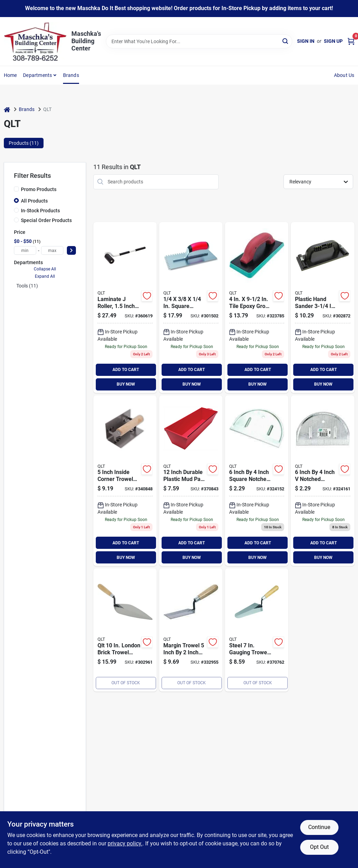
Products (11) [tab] (24, 143)
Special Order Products (46, 220)
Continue (319, 827)
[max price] (52, 250)
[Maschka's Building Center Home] (35, 41)
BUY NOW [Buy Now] (126, 384)
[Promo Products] (16, 189)
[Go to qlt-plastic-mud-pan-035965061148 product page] (191, 481)
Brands (71, 75)
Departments (37, 75)
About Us (344, 75)
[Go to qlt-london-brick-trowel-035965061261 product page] (125, 630)
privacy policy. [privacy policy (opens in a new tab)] (125, 843)
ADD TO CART (126, 370)
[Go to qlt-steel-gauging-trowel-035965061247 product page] (257, 630)
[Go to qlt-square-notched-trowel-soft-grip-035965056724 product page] (191, 307)
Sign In (306, 41)
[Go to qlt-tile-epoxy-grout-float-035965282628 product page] (257, 307)
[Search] (286, 41)
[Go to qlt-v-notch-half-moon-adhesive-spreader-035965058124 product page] (322, 481)
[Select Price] (71, 250)
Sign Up (333, 41)
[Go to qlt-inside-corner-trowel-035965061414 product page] (125, 481)
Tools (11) (27, 286)
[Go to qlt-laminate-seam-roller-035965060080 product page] (125, 307)
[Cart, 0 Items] (351, 41)
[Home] (7, 109)
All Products (34, 201)
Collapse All (45, 269)
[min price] (25, 250)
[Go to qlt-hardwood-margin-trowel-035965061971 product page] (191, 630)
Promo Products (39, 189)
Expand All (45, 276)
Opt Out (319, 847)
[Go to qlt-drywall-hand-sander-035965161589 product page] (322, 307)
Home (10, 75)
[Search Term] (199, 41)
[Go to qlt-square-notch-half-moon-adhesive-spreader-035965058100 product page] (257, 481)
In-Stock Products (40, 211)
